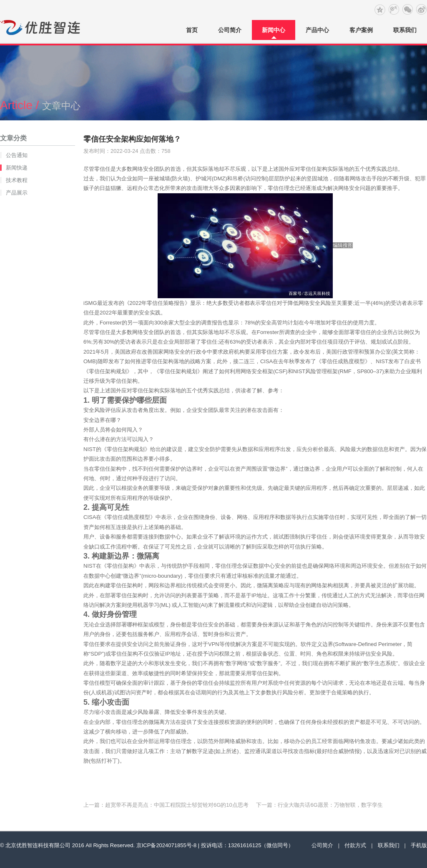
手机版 (419, 845)
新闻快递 (17, 168)
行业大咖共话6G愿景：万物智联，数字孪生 (330, 805)
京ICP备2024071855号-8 (167, 845)
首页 (192, 30)
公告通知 (17, 155)
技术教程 (17, 180)
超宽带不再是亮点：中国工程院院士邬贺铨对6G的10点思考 (177, 805)
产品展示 (17, 193)
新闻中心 (274, 30)
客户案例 (361, 30)
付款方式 (355, 845)
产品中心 (317, 30)
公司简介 (230, 30)
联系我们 (405, 30)
